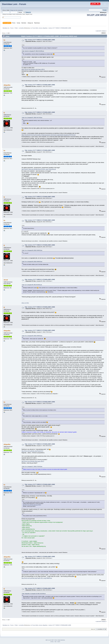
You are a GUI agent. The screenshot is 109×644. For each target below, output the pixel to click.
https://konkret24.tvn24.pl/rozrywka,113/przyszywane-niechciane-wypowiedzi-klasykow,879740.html (49, 135)
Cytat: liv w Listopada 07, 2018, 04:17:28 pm (32, 118)
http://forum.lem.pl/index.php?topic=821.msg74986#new (37, 578)
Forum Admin (35, 28)
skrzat (40, 28)
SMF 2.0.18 (48, 640)
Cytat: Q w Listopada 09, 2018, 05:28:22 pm (32, 285)
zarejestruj (20, 10)
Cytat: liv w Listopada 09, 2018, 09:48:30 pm (32, 250)
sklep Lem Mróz (25, 303)
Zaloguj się (13, 10)
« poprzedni (98, 31)
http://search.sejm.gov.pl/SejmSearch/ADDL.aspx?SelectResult (39, 169)
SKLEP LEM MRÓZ (97, 15)
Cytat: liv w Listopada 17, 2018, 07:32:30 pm (32, 467)
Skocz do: (93, 629)
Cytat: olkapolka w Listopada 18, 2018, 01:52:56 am (34, 594)
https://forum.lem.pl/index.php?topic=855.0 (33, 69)
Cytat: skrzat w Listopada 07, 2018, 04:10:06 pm (33, 51)
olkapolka (45, 28)
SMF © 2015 (54, 640)
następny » (104, 31)
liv (4, 40)
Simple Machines (61, 640)
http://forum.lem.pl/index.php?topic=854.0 (33, 461)
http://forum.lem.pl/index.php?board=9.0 (32, 451)
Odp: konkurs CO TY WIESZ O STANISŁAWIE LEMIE (40, 40)
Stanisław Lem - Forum (14, 4)
